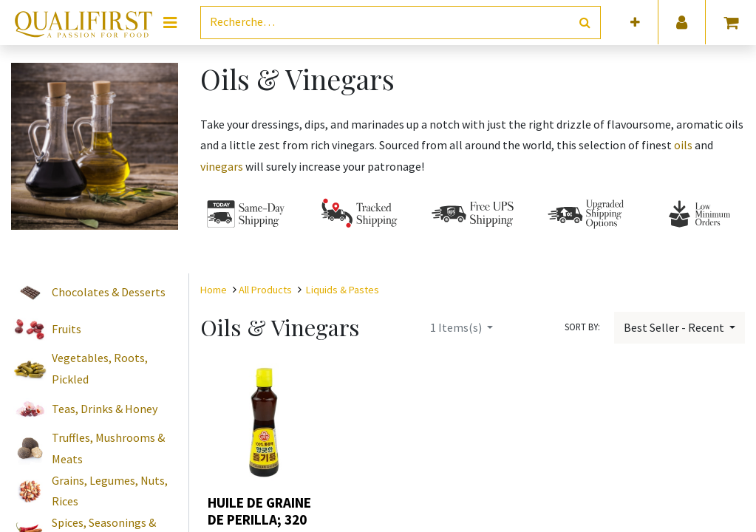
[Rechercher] (585, 23)
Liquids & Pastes (343, 290)
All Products (265, 290)
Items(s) (457, 327)
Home (214, 290)
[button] (635, 23)
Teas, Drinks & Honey (105, 409)
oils (684, 145)
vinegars (223, 166)
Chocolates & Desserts (109, 292)
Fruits (67, 329)
